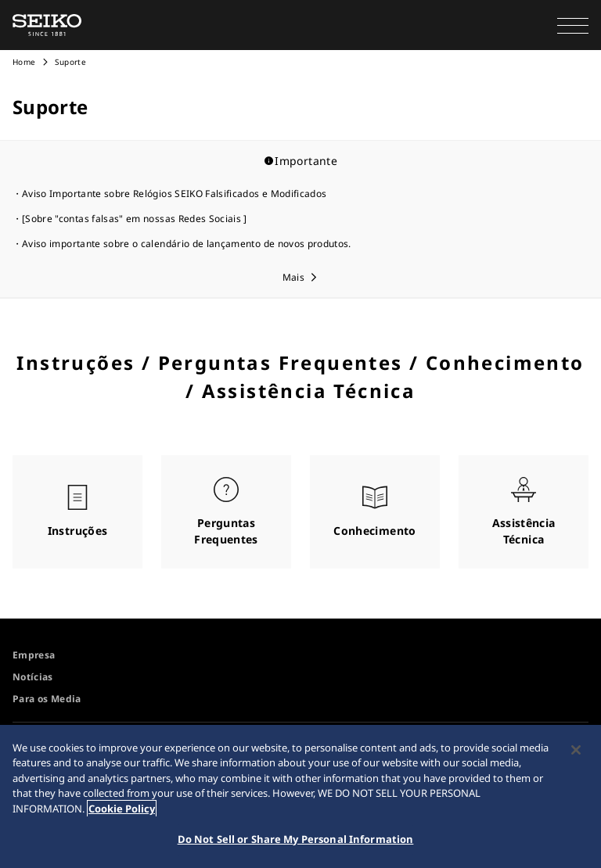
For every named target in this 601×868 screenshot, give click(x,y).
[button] (573, 25)
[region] (300, 796)
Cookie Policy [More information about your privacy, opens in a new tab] (122, 809)
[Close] (576, 750)
